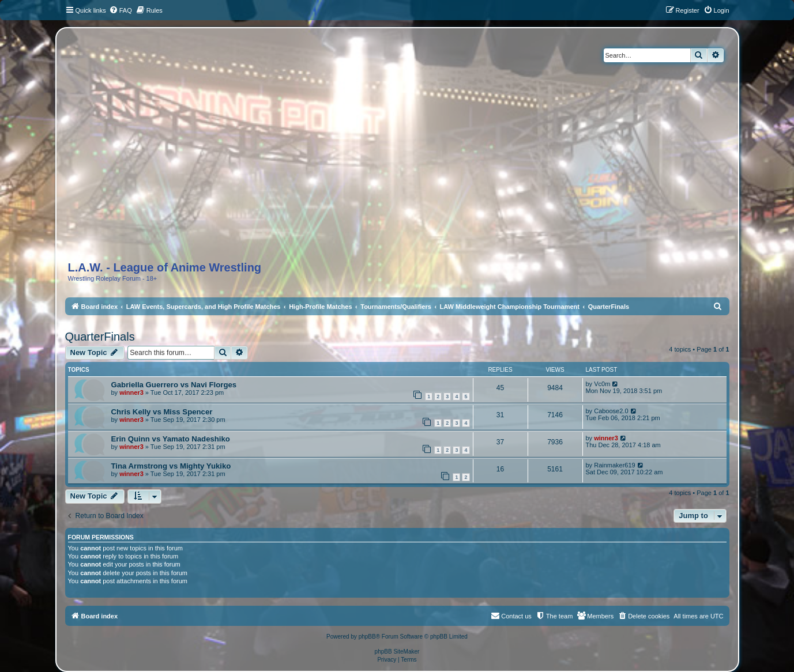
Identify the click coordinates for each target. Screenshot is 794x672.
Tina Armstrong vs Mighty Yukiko (171, 466)
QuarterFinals (100, 337)
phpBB (367, 637)
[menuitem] (121, 10)
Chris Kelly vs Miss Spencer (162, 412)
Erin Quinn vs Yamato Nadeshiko (171, 439)
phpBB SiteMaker (397, 652)
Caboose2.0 (611, 411)
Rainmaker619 (615, 465)
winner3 (131, 392)
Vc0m (602, 384)
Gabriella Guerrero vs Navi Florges (174, 385)
